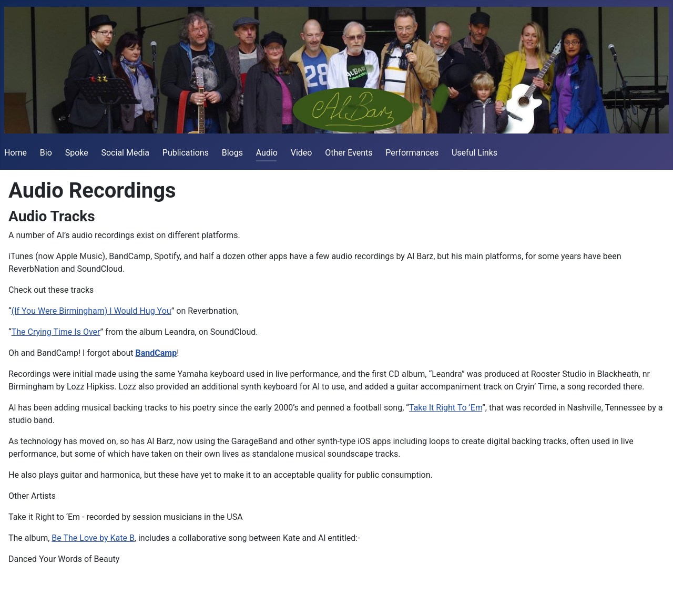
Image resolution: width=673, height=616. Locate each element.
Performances (412, 153)
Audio (267, 153)
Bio (46, 153)
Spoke (77, 153)
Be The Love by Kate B (93, 538)
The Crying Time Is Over (56, 332)
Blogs (232, 153)
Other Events (349, 153)
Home (16, 153)
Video (302, 153)
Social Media (125, 153)
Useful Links (475, 153)
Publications (186, 153)
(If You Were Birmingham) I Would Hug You (91, 311)
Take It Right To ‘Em (446, 408)
